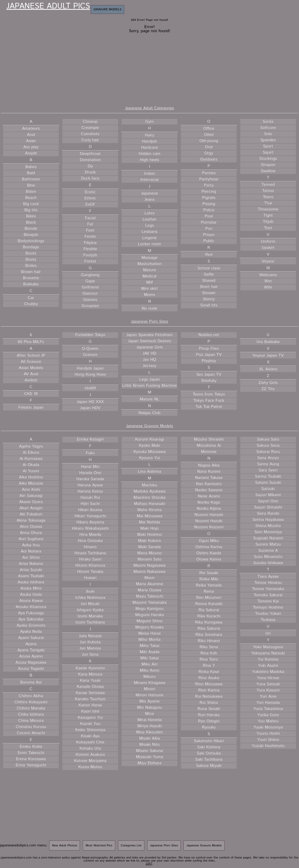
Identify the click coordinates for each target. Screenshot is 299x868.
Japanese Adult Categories (149, 108)
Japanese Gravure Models (150, 426)
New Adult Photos (65, 845)
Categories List (131, 845)
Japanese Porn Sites (150, 322)
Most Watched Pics (99, 845)
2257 (149, 864)
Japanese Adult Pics (48, 6)
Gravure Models (107, 9)
